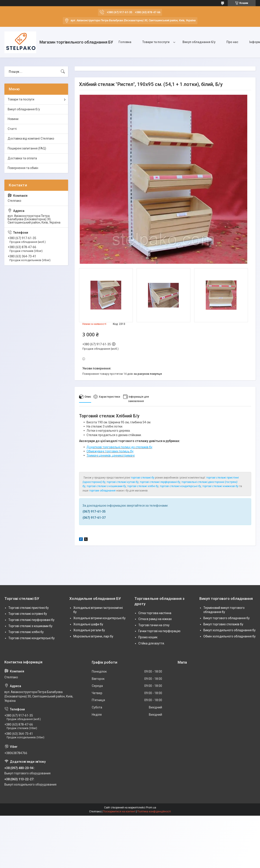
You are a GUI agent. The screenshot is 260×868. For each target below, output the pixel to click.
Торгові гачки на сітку (154, 625)
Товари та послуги (156, 42)
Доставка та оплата (22, 158)
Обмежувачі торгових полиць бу (110, 451)
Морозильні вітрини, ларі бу (93, 636)
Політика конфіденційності (154, 812)
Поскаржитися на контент (119, 812)
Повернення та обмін (23, 168)
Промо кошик (148, 637)
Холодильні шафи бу (88, 624)
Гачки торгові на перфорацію (159, 631)
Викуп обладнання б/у (199, 42)
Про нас (232, 42)
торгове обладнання (102, 490)
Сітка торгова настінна (155, 613)
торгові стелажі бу (143, 478)
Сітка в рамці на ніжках (155, 619)
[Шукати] (63, 72)
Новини (13, 119)
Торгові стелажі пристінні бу (29, 608)
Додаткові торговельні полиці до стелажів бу (119, 447)
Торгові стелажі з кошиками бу (30, 626)
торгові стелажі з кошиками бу (106, 486)
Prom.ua (151, 808)
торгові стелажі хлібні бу (143, 486)
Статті (12, 129)
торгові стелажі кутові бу (123, 482)
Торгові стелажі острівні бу (28, 614)
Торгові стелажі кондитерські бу (32, 638)
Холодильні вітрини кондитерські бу (99, 618)
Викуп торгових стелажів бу (223, 624)
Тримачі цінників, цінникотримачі (111, 455)
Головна (125, 42)
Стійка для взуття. (152, 643)
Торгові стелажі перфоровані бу (31, 620)
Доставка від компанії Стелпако (31, 138)
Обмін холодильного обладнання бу (229, 636)
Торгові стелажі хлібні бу (26, 632)
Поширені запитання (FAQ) (27, 148)
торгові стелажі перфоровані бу (160, 482)
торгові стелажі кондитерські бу (180, 486)
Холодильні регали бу (89, 630)
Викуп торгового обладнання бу (227, 618)
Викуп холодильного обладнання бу (229, 630)
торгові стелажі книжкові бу (220, 486)
